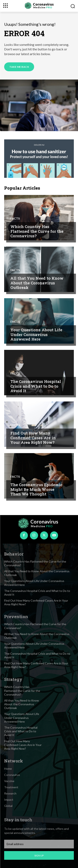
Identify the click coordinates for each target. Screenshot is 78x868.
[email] (39, 844)
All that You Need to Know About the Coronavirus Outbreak (37, 283)
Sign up (39, 856)
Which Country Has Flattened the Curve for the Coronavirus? (37, 231)
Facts (15, 218)
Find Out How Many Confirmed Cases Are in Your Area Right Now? (33, 438)
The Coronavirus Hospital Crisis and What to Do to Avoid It (36, 386)
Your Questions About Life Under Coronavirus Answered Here (36, 334)
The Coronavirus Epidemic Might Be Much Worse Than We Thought (36, 489)
